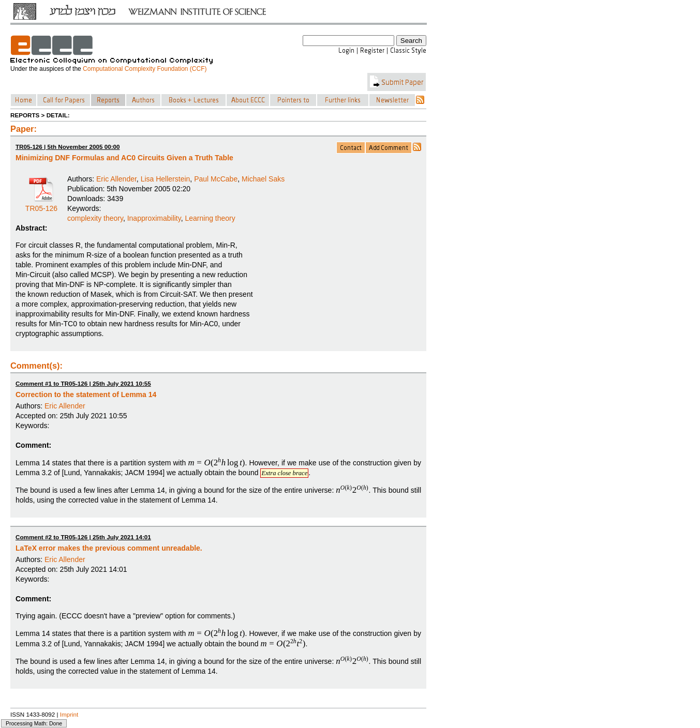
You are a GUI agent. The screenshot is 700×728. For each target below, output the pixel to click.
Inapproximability (154, 218)
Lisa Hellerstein (166, 179)
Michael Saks (263, 179)
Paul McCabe (216, 179)
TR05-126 (41, 205)
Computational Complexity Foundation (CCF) (145, 69)
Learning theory (210, 218)
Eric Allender (116, 179)
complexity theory (95, 218)
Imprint (69, 714)
